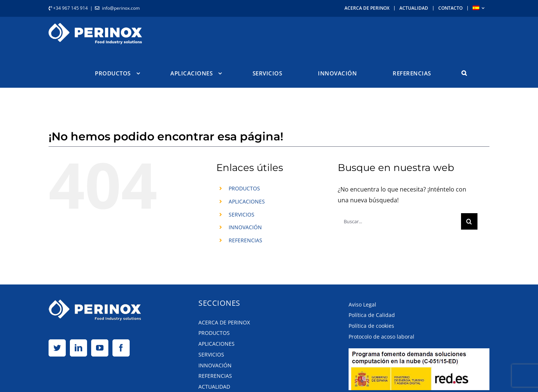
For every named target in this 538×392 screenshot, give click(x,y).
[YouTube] (100, 348)
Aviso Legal (362, 304)
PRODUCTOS (244, 188)
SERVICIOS (242, 214)
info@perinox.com (121, 8)
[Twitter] (57, 348)
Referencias (215, 375)
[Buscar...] (399, 221)
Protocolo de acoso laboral (381, 336)
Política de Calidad (372, 315)
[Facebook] (121, 348)
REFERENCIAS (245, 240)
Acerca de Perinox (224, 322)
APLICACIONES (247, 201)
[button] (464, 73)
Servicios (211, 354)
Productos (214, 332)
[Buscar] (469, 221)
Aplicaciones (217, 343)
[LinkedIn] (78, 348)
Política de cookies (371, 325)
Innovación (215, 365)
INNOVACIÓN (245, 227)
